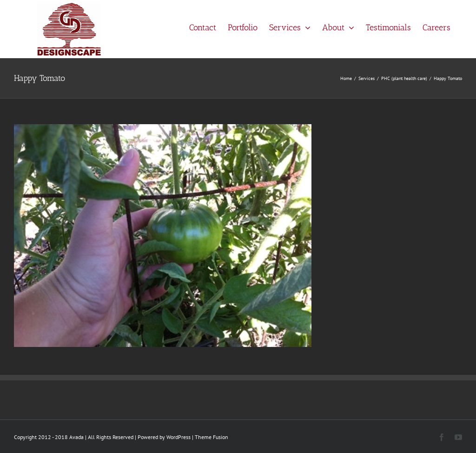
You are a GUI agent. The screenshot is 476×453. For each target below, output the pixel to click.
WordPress (178, 437)
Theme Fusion (212, 437)
